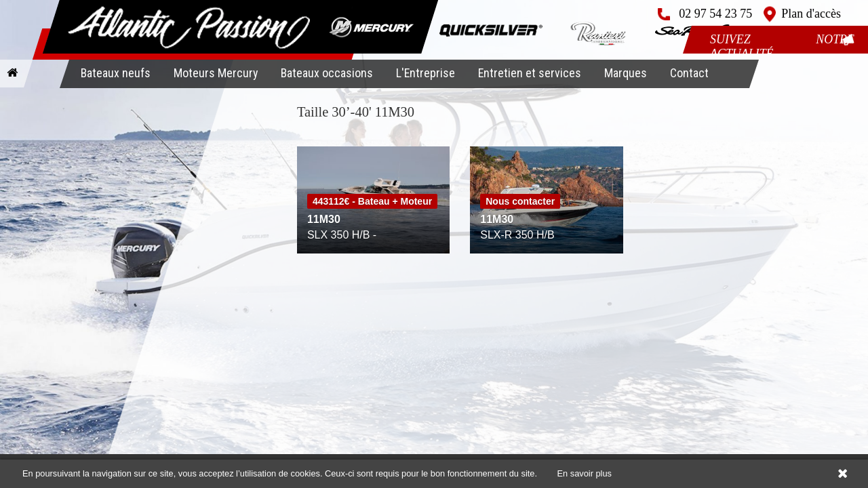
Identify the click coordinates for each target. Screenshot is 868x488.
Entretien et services (530, 73)
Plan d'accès (811, 14)
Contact (689, 73)
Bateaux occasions (327, 73)
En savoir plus (585, 473)
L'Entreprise (426, 73)
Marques (626, 73)
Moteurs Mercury (216, 73)
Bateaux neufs (116, 73)
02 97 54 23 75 (715, 14)
